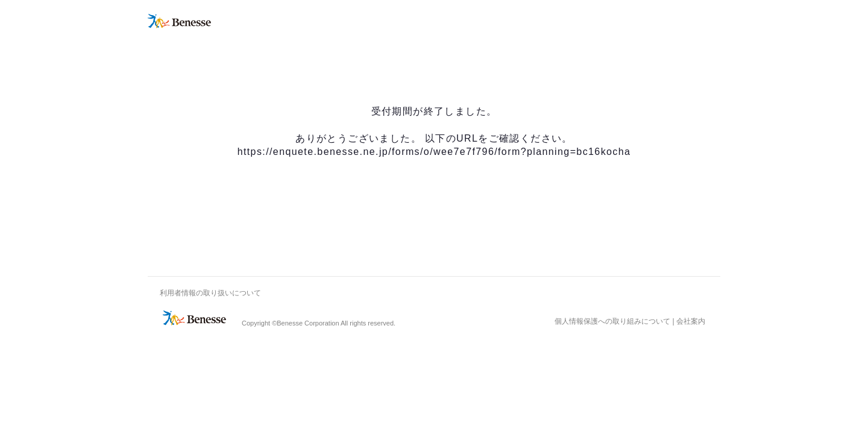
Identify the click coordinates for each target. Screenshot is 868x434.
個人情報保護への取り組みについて (612, 321)
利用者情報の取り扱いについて (210, 293)
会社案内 (691, 321)
